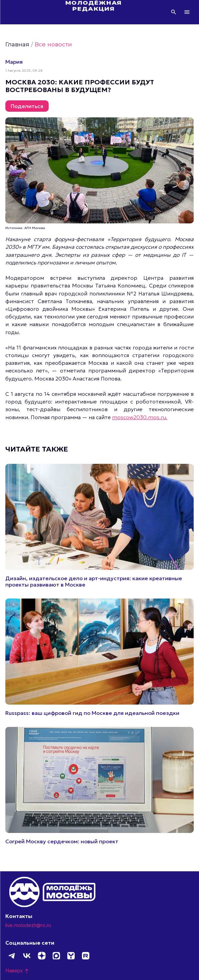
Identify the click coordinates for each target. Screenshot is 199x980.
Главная (17, 44)
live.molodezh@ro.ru (28, 925)
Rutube (85, 956)
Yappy (71, 956)
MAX (56, 956)
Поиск (174, 12)
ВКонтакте (27, 956)
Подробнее (99, 526)
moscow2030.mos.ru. (140, 417)
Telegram (12, 956)
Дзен (41, 956)
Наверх (17, 971)
